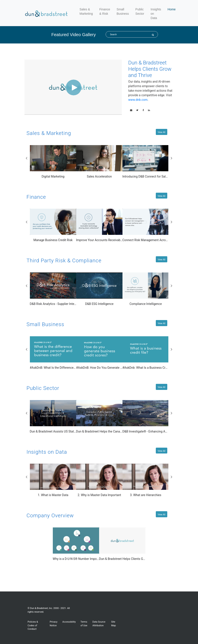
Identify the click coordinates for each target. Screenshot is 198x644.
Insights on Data (156, 14)
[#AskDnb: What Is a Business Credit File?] (146, 353)
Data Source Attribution (99, 624)
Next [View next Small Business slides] (172, 349)
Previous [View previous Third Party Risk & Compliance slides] (27, 286)
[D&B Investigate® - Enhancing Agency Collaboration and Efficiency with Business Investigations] (146, 417)
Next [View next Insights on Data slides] (172, 477)
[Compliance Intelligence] (146, 289)
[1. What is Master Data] (53, 481)
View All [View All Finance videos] (162, 196)
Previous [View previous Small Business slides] (27, 349)
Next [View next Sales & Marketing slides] (172, 158)
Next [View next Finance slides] (172, 222)
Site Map (114, 624)
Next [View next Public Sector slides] (172, 413)
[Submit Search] (153, 35)
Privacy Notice (54, 624)
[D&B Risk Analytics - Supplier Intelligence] (53, 289)
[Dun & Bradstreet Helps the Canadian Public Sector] (99, 417)
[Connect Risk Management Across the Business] (146, 226)
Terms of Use (84, 624)
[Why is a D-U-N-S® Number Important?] (76, 544)
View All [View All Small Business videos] (162, 323)
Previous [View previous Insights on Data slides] (27, 477)
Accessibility (69, 622)
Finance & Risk (105, 11)
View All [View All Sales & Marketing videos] (162, 132)
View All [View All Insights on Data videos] (162, 451)
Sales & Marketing (87, 11)
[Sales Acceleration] (99, 162)
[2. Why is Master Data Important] (99, 481)
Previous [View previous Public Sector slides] (27, 413)
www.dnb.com (138, 100)
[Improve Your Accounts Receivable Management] (99, 226)
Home (171, 9)
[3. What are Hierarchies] (146, 481)
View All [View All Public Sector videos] (162, 387)
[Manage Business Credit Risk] (53, 226)
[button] (131, 110)
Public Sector (140, 11)
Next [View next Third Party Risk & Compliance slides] (172, 286)
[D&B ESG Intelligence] (99, 289)
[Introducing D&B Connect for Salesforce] (146, 162)
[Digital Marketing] (53, 162)
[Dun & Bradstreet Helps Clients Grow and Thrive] (122, 544)
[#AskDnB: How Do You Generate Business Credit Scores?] (99, 353)
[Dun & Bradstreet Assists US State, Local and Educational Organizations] (53, 417)
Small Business (123, 11)
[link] (137, 110)
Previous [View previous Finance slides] (27, 222)
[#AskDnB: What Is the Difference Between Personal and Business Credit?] (53, 353)
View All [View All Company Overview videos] (162, 515)
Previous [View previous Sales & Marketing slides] (27, 158)
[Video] (73, 87)
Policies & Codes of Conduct (33, 625)
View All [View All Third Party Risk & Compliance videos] (162, 260)
